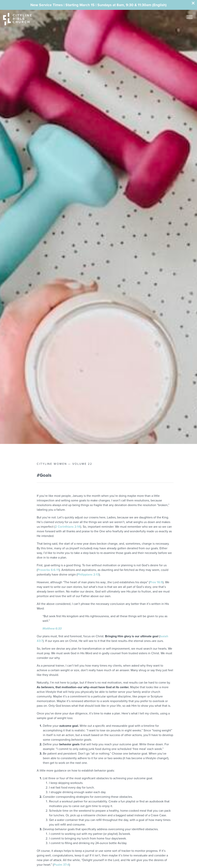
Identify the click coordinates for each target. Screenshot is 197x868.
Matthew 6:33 (52, 628)
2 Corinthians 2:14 (68, 527)
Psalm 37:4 (61, 865)
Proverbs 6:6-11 (48, 570)
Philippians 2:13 (88, 574)
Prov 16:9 (156, 582)
